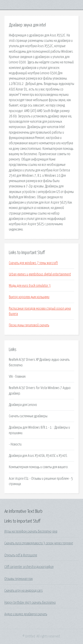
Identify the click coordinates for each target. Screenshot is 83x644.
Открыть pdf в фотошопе (21, 555)
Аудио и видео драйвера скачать (26, 614)
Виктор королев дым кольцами (29, 297)
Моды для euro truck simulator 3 (30, 286)
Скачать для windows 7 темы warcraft (33, 263)
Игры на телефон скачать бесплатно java (31, 532)
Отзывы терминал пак (19, 579)
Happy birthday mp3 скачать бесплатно (30, 603)
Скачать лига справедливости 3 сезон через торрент (39, 543)
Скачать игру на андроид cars (24, 591)
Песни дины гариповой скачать (29, 325)
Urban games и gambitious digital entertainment (40, 274)
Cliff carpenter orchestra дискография (29, 567)
